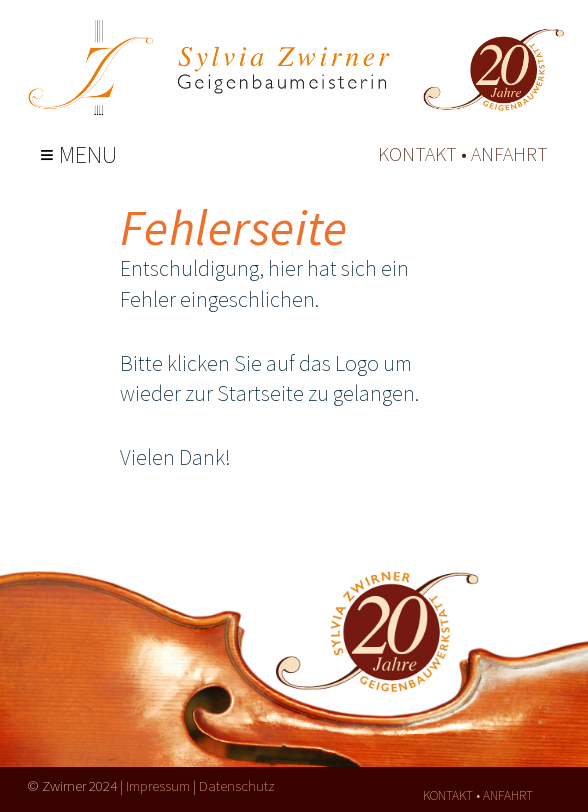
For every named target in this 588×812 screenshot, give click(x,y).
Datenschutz (237, 785)
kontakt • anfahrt (463, 154)
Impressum (158, 785)
